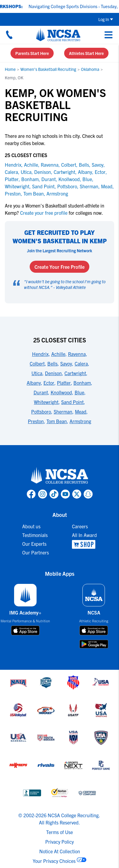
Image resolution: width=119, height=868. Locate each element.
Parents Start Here (32, 53)
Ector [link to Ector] (100, 172)
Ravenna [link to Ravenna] (50, 165)
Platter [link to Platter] (12, 179)
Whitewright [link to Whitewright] (17, 186)
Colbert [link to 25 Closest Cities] (37, 363)
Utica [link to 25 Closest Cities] (37, 373)
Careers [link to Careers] (80, 526)
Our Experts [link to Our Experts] (34, 544)
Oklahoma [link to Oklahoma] (90, 69)
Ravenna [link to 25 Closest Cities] (77, 354)
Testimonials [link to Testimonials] (35, 535)
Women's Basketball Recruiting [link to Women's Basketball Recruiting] (48, 69)
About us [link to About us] (31, 526)
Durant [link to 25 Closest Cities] (41, 392)
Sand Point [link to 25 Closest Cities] (72, 402)
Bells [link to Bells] (84, 165)
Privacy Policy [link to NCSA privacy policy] (59, 842)
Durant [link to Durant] (49, 179)
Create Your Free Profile (59, 267)
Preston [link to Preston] (13, 193)
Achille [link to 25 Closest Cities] (58, 354)
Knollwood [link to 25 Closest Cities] (61, 392)
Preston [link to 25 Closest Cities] (36, 421)
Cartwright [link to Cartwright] (64, 172)
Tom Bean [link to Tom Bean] (34, 193)
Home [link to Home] (10, 69)
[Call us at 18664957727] (9, 35)
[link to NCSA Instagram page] (43, 494)
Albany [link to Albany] (85, 172)
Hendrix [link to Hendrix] (13, 165)
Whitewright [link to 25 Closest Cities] (46, 402)
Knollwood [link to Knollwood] (69, 179)
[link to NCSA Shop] (84, 544)
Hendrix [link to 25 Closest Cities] (40, 354)
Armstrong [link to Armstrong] (57, 193)
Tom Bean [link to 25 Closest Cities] (57, 421)
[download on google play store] (94, 644)
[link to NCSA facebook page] (31, 494)
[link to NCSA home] (60, 476)
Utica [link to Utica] (26, 172)
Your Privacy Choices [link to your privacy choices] (54, 861)
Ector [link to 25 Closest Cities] (49, 383)
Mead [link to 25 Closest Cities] (81, 411)
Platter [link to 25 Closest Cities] (64, 383)
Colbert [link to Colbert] (69, 165)
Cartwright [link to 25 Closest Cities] (75, 373)
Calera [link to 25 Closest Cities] (81, 363)
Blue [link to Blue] (87, 179)
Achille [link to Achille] (31, 165)
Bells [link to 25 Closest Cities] (52, 363)
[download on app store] (25, 630)
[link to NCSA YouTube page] (65, 494)
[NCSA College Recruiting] (58, 35)
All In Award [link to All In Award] (84, 535)
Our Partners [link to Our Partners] (36, 552)
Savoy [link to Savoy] (98, 165)
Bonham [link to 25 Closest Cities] (82, 383)
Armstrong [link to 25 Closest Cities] (80, 421)
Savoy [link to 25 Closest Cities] (66, 363)
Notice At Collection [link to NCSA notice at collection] (60, 851)
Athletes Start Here (86, 53)
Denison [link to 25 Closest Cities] (53, 373)
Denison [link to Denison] (43, 172)
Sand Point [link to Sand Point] (43, 186)
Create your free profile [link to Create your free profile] (44, 213)
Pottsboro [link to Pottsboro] (67, 186)
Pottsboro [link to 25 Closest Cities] (41, 411)
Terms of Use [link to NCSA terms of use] (59, 832)
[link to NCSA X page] (77, 494)
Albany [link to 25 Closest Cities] (34, 383)
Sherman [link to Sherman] (89, 186)
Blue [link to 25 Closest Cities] (79, 392)
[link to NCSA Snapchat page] (88, 494)
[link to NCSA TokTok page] (54, 494)
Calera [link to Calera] (11, 172)
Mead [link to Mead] (107, 186)
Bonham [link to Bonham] (30, 179)
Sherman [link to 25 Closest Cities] (63, 411)
